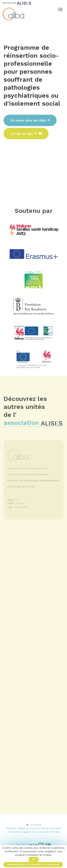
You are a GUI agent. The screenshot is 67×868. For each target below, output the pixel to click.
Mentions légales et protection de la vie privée (33, 828)
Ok (34, 859)
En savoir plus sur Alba (30, 120)
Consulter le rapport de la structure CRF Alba (34, 832)
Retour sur (17, 3)
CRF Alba (34, 825)
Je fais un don (24, 134)
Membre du (33, 844)
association (33, 424)
